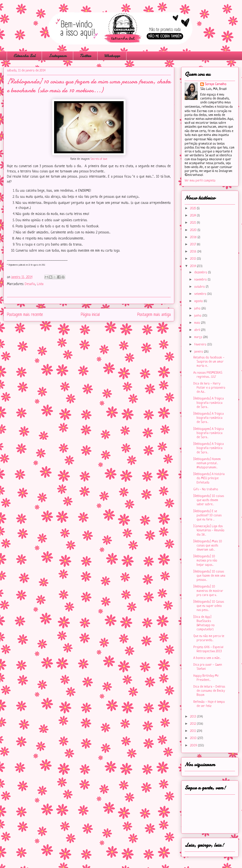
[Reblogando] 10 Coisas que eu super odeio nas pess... (209, 606)
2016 (194, 252)
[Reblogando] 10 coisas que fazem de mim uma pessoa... (209, 576)
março (199, 337)
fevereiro (201, 345)
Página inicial (90, 315)
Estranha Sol (24, 56)
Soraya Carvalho (215, 84)
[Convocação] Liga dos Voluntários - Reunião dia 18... (209, 531)
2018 (194, 237)
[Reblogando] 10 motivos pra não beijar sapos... (205, 561)
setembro (201, 294)
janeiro (199, 352)
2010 (194, 738)
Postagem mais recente (25, 315)
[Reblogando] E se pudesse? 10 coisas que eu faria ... (207, 516)
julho (198, 309)
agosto (199, 301)
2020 (194, 230)
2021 (193, 223)
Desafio (30, 284)
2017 (193, 245)
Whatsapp (112, 56)
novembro (201, 280)
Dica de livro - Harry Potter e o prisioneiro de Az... (209, 388)
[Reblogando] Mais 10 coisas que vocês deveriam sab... (208, 546)
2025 (193, 209)
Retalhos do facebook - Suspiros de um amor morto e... (209, 362)
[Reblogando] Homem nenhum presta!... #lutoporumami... (207, 463)
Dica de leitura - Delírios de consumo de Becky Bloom (209, 691)
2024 (193, 216)
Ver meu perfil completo (200, 181)
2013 (194, 717)
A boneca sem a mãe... (207, 658)
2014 (193, 266)
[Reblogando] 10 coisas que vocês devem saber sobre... (209, 500)
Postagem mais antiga (154, 315)
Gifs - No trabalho (206, 489)
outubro (200, 287)
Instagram (57, 56)
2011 (193, 731)
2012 (193, 724)
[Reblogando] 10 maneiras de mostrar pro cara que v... (208, 591)
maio (198, 323)
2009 (194, 746)
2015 (193, 259)
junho (198, 316)
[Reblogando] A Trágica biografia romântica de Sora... (209, 403)
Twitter (85, 56)
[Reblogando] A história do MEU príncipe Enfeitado (209, 478)
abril (198, 330)
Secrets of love (99, 159)
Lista (40, 284)
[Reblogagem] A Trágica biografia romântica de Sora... (209, 433)
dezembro (201, 273)
